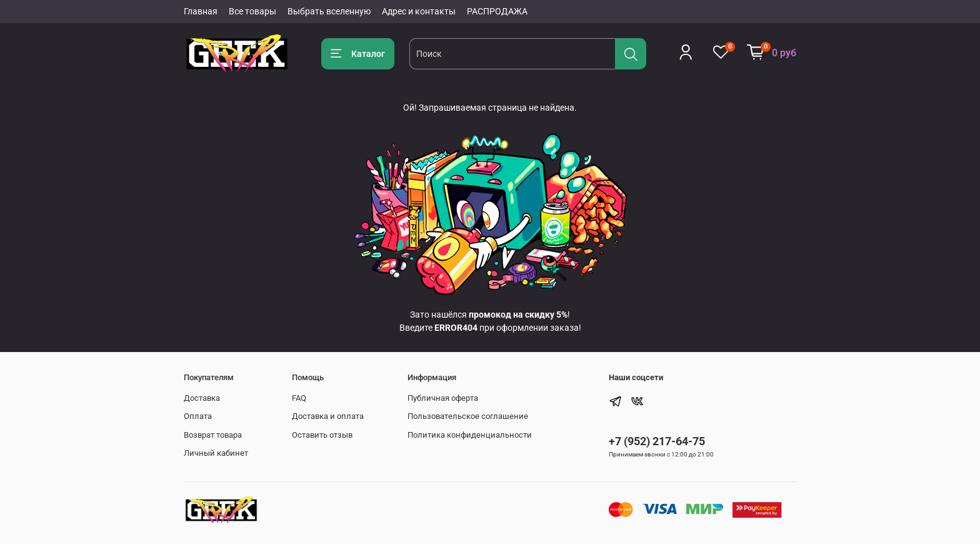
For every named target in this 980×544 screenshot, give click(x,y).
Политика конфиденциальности (470, 435)
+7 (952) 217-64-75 (657, 441)
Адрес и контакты (419, 11)
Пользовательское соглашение (468, 416)
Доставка (202, 398)
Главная (201, 11)
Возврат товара (213, 435)
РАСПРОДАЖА (497, 11)
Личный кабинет (216, 453)
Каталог (358, 54)
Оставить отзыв (322, 435)
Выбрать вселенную (329, 11)
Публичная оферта (443, 398)
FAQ (299, 398)
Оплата (198, 416)
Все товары (252, 11)
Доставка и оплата (328, 416)
